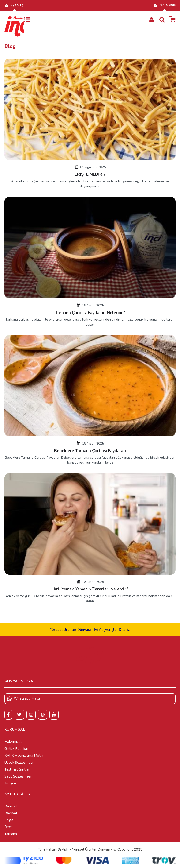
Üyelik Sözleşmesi (19, 763)
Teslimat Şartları (17, 769)
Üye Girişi (14, 5)
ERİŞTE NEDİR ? (90, 174)
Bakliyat (11, 813)
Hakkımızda (13, 742)
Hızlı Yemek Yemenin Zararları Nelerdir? (90, 589)
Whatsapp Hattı (23, 699)
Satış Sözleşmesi (18, 776)
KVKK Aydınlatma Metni (24, 756)
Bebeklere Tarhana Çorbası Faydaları (90, 451)
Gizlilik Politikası (17, 749)
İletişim (10, 783)
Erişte (9, 820)
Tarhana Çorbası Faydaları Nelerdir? (90, 313)
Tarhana (11, 834)
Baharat (11, 806)
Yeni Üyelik (164, 5)
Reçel (9, 827)
